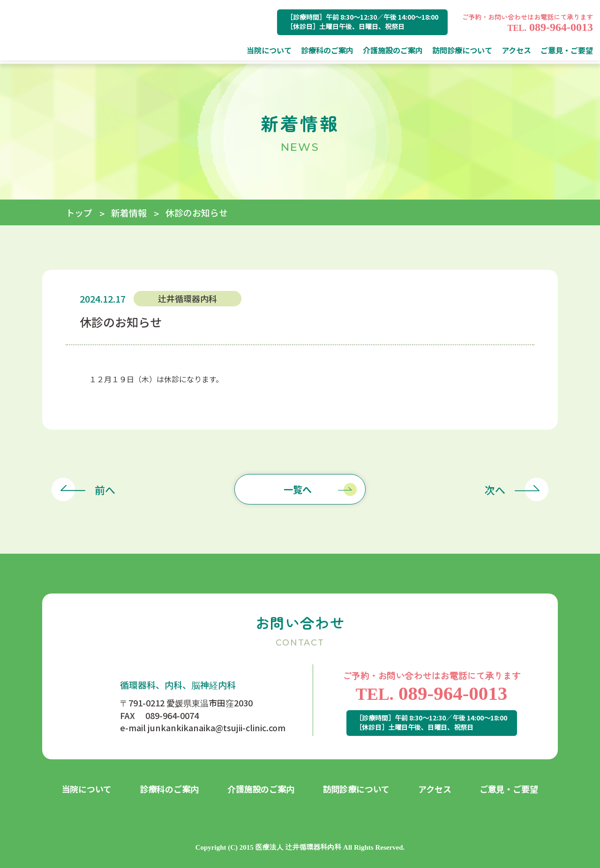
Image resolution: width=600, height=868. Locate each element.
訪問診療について (356, 789)
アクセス (435, 789)
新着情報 (129, 212)
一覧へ (298, 489)
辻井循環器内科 (187, 298)
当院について (87, 789)
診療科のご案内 (170, 789)
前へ (105, 490)
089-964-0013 (550, 27)
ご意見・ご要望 (509, 789)
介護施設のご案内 (261, 789)
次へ (495, 490)
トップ (79, 212)
